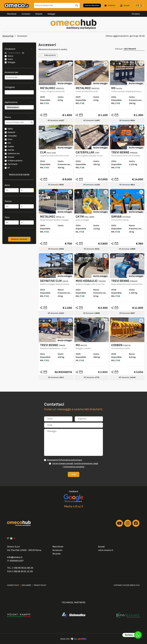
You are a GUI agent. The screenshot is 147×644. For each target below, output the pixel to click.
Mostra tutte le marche (19, 174)
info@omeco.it (15, 557)
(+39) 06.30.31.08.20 (23, 568)
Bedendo (11, 132)
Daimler (11, 150)
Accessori (26, 14)
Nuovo (10, 56)
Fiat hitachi (12, 164)
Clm (9, 143)
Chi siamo (136, 14)
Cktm (10, 139)
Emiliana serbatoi (15, 161)
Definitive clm (14, 154)
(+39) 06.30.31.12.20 (22, 571)
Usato (10, 59)
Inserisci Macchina (92, 5)
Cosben (11, 147)
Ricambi (39, 14)
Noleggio (51, 14)
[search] (19, 122)
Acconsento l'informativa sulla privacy (65, 460)
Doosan (11, 157)
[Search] (57, 6)
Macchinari (12, 14)
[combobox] (19, 77)
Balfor (10, 129)
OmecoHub (8, 36)
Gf (9, 168)
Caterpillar (12, 136)
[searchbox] (19, 77)
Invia (74, 474)
